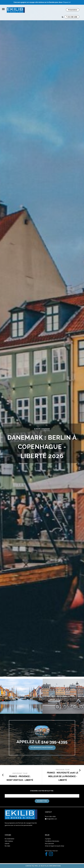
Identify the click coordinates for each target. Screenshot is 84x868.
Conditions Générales (52, 841)
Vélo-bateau (9, 841)
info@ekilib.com (52, 819)
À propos (48, 839)
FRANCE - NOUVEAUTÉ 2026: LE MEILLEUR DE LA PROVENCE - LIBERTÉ (63, 776)
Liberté (7, 844)
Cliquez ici (67, 2)
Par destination (9, 839)
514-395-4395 (51, 816)
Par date (7, 846)
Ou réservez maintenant (42, 748)
